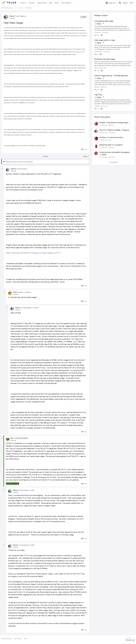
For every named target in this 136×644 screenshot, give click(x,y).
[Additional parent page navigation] (16, 8)
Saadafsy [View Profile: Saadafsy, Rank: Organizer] (97, 106)
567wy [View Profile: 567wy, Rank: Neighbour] (96, 68)
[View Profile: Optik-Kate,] (96, 131)
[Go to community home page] (9, 3)
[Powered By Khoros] (130, 640)
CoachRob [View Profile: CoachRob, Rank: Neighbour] (97, 32)
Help (25, 639)
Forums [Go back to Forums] (21, 8)
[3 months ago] (103, 125)
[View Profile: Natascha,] (96, 124)
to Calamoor (28, 292)
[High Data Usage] (13, 171)
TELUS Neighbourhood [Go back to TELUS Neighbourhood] (7, 8)
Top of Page (18, 639)
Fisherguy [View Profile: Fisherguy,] (111, 147)
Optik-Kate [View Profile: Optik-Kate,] (112, 133)
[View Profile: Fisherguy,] (96, 146)
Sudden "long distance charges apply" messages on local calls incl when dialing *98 (115, 123)
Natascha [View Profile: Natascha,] (111, 125)
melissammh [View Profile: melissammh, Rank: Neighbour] (98, 51)
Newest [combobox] (86, 156)
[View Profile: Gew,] (96, 139)
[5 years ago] (105, 32)
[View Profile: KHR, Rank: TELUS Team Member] (8, 439)
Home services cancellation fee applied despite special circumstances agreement (115, 152)
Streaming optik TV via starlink (111, 145)
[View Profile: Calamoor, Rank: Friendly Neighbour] (6, 17)
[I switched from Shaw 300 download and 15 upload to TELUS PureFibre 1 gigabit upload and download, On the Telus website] (113, 102)
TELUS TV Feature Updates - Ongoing (114, 130)
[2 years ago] (102, 68)
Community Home (7, 639)
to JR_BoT (35, 308)
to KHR (32, 490)
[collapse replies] (2, 169)
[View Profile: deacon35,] (96, 153)
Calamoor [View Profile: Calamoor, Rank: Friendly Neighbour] (12, 16)
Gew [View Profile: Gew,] (110, 140)
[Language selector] (111, 3)
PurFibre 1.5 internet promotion (111, 137)
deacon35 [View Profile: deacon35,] (112, 157)
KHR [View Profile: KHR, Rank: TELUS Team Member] (12, 438)
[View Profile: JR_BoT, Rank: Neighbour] (10, 293)
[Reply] (84, 149)
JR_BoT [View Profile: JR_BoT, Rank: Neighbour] (15, 292)
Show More (113, 162)
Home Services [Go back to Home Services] (28, 8)
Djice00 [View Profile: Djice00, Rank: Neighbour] (97, 87)
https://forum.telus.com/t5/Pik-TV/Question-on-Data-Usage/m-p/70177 (33, 253)
